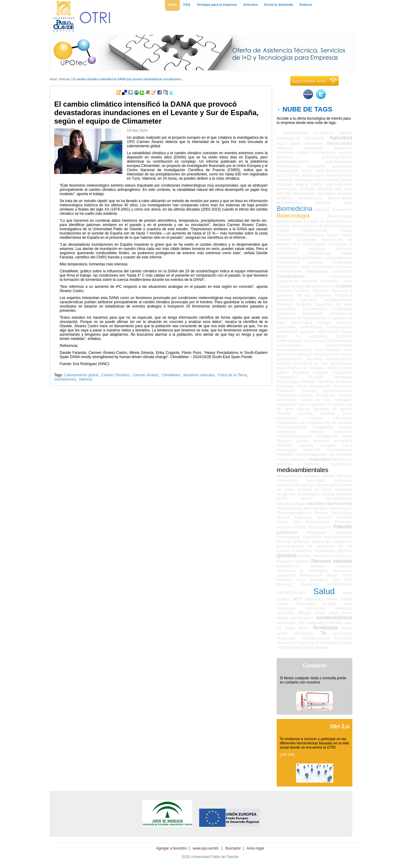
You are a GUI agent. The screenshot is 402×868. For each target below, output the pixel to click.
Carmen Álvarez (146, 375)
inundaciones (65, 379)
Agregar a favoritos (171, 848)
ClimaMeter (171, 375)
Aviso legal (255, 848)
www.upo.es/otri (206, 848)
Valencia (86, 379)
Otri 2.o (340, 727)
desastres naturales (199, 375)
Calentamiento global (81, 375)
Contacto (315, 666)
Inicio (53, 79)
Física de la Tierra (232, 375)
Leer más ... (289, 754)
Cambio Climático (115, 375)
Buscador (233, 848)
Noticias (65, 79)
